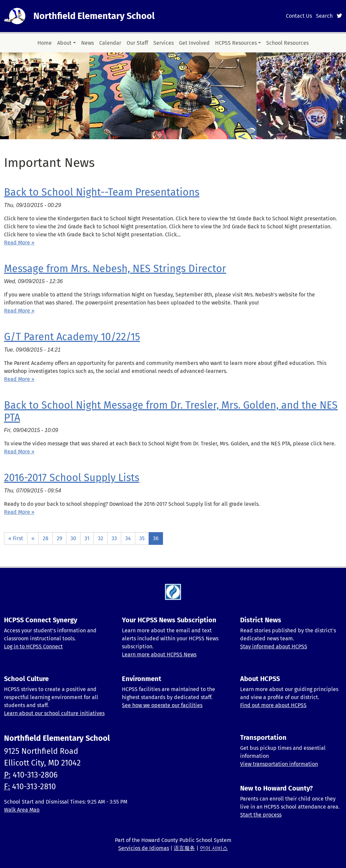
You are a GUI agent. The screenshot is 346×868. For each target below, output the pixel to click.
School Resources (287, 43)
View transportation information (279, 764)
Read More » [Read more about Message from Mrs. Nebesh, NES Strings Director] (19, 311)
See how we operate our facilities (162, 705)
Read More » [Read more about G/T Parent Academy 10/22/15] (19, 379)
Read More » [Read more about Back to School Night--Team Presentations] (19, 243)
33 (114, 538)
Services (163, 43)
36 (156, 538)
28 (46, 538)
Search (324, 16)
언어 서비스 (214, 848)
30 (73, 538)
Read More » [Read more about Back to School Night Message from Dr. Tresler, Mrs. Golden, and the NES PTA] (19, 452)
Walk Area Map (22, 810)
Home (45, 43)
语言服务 (184, 848)
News (88, 43)
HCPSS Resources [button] (236, 43)
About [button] (64, 43)
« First (16, 538)
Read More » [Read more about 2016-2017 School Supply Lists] (19, 512)
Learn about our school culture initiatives (54, 713)
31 (87, 538)
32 (101, 538)
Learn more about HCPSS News (159, 655)
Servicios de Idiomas (144, 848)
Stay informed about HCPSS (274, 646)
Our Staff (137, 43)
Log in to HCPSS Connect (33, 646)
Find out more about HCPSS (273, 705)
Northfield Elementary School (94, 16)
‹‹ (33, 538)
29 (59, 538)
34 (128, 538)
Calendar (110, 43)
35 (142, 538)
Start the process (261, 815)
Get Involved (194, 43)
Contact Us (299, 16)
